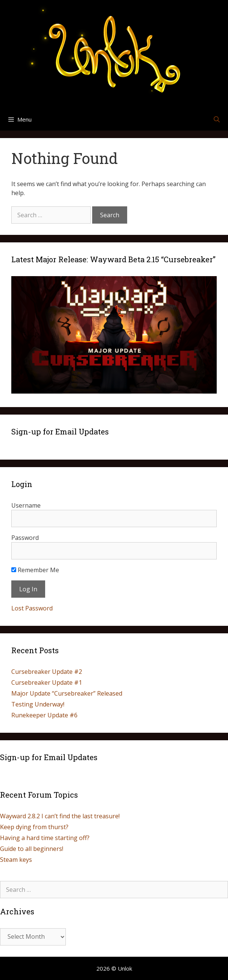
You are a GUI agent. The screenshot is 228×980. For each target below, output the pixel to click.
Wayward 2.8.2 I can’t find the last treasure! (60, 816)
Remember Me (35, 570)
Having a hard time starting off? (45, 838)
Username (26, 505)
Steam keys (16, 860)
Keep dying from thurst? (34, 827)
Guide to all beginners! (32, 849)
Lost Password (32, 608)
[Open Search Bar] (217, 119)
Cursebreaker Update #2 (47, 672)
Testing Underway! (38, 704)
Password (25, 538)
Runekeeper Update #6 (44, 715)
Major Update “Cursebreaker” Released (67, 693)
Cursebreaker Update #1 (47, 682)
